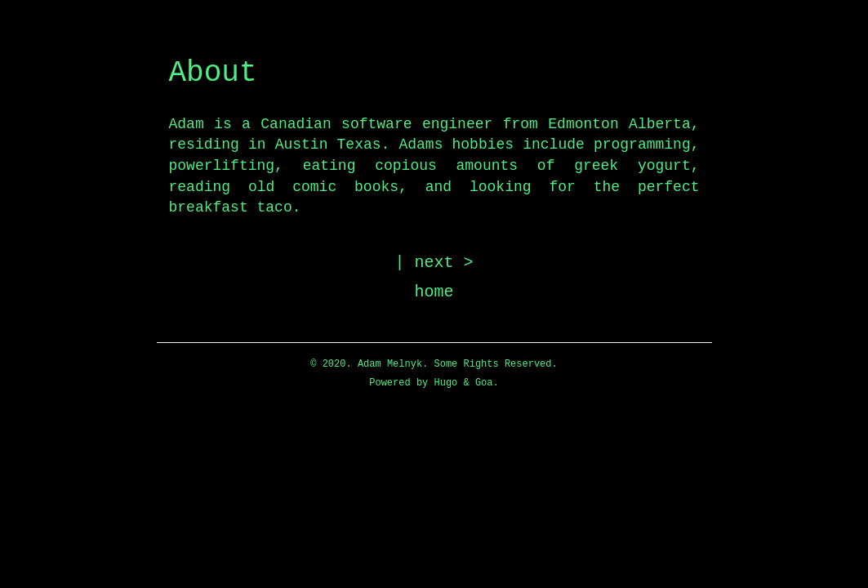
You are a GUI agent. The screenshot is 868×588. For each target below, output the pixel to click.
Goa (484, 383)
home (434, 292)
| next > (434, 263)
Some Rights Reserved (492, 365)
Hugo (445, 383)
